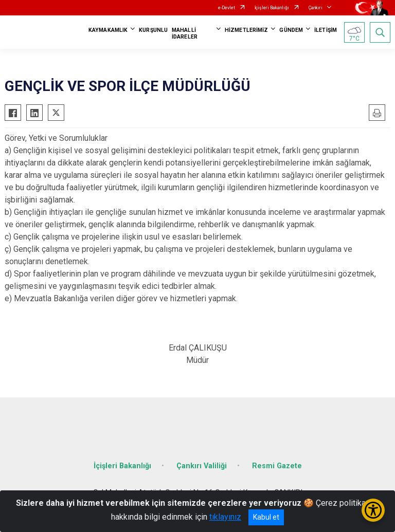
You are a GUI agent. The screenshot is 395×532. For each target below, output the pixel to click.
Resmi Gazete (277, 466)
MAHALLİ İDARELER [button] (185, 33)
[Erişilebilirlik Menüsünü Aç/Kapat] (373, 510)
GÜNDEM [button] (291, 30)
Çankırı (316, 8)
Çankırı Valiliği (202, 466)
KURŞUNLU (153, 30)
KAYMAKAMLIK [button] (108, 30)
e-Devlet (227, 8)
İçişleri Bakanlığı (272, 8)
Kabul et (266, 517)
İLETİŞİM (326, 30)
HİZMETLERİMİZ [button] (246, 30)
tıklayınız (225, 517)
